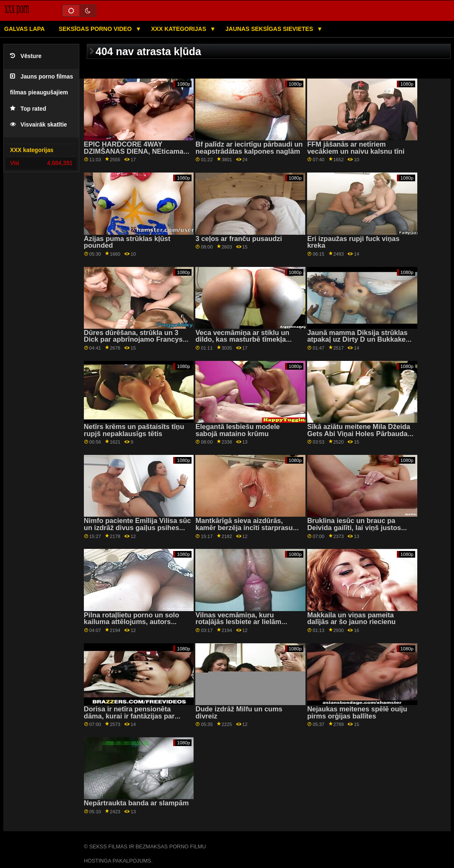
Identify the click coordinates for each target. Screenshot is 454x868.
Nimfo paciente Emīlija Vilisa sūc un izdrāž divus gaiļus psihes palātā (137, 528)
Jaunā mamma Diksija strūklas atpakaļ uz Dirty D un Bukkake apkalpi (357, 340)
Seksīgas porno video (96, 29)
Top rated (28, 109)
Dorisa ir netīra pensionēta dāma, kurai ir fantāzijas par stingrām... (129, 716)
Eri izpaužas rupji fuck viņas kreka (353, 242)
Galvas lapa (24, 29)
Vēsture (26, 56)
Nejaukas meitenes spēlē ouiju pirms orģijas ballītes (357, 713)
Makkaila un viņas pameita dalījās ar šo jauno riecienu (351, 619)
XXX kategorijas (179, 29)
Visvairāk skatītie (38, 125)
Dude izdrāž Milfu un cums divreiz (239, 713)
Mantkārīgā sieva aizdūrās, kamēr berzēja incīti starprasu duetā (244, 528)
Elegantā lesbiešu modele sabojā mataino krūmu (237, 430)
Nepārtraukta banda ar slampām (136, 803)
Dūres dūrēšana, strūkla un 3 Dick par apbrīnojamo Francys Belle (133, 340)
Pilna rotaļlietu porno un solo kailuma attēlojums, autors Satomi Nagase (131, 622)
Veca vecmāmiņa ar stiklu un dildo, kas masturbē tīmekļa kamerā (242, 340)
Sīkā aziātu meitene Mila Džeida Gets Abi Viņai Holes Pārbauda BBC (359, 434)
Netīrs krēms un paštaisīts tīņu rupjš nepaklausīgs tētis (134, 430)
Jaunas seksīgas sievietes (270, 29)
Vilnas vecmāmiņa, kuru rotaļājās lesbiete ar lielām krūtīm (238, 622)
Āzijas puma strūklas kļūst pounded (127, 242)
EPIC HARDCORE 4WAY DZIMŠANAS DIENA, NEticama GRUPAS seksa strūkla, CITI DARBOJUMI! (134, 155)
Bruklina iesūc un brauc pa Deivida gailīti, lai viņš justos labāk (354, 528)
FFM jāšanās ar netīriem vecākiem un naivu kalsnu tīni (356, 148)
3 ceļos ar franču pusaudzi (238, 239)
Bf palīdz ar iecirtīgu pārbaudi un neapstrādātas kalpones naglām (249, 148)
